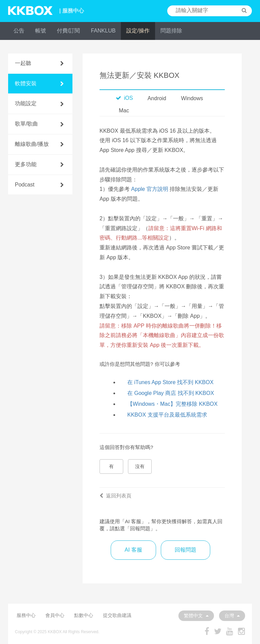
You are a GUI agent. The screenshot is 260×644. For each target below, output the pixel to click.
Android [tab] (157, 98)
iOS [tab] (124, 98)
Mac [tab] (124, 110)
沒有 (140, 466)
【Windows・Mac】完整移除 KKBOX (172, 404)
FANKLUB (103, 31)
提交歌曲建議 (117, 615)
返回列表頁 (115, 496)
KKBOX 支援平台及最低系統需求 (167, 415)
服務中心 (26, 615)
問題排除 (171, 31)
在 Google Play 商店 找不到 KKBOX (171, 393)
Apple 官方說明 (149, 189)
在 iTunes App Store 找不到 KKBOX (170, 382)
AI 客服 (133, 550)
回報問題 (186, 550)
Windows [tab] (192, 98)
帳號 (41, 31)
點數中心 (84, 615)
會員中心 (55, 615)
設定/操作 (138, 31)
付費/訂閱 (68, 31)
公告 (19, 31)
